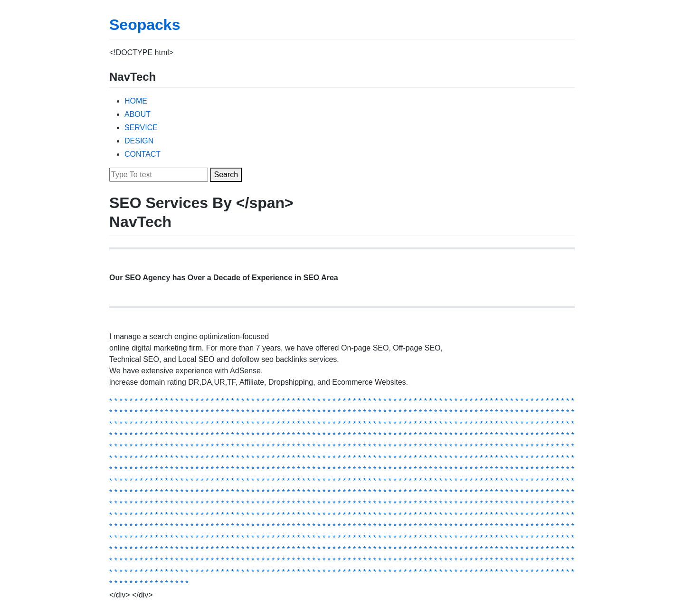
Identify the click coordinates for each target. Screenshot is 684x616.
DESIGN (139, 141)
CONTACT (142, 154)
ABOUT (138, 114)
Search (226, 175)
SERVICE (141, 128)
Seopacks (145, 25)
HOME (136, 101)
